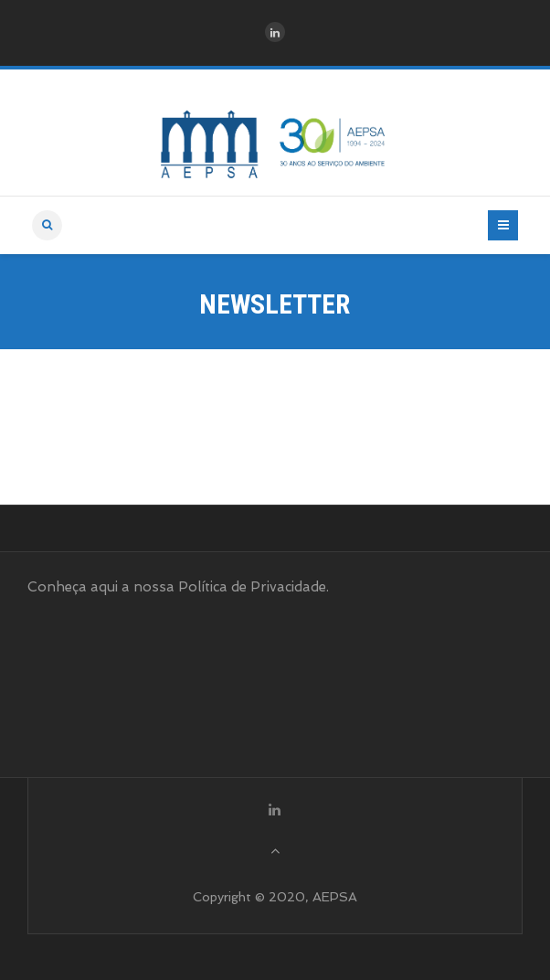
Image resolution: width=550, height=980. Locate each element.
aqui (104, 587)
